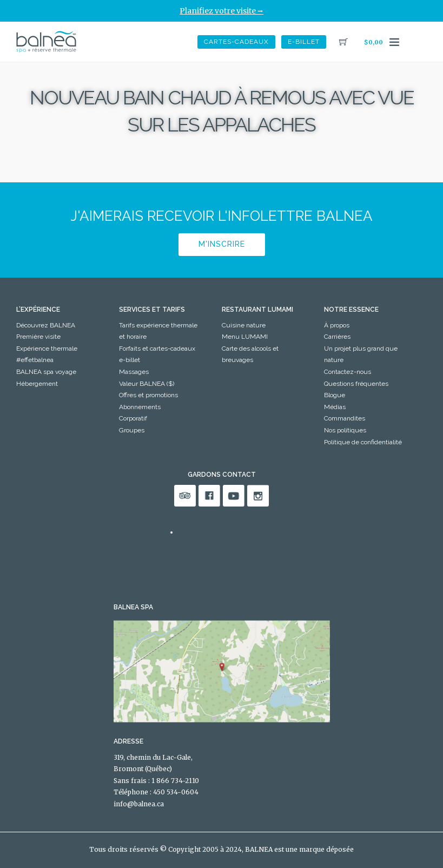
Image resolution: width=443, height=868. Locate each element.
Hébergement (37, 384)
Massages (134, 372)
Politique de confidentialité (363, 442)
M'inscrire (222, 244)
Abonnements (140, 407)
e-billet (304, 42)
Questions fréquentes (356, 384)
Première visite (38, 337)
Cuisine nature (244, 325)
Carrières (337, 337)
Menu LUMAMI (245, 337)
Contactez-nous (348, 372)
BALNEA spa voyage (46, 372)
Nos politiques (345, 430)
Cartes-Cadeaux (236, 42)
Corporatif (133, 418)
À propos (337, 325)
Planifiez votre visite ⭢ (221, 11)
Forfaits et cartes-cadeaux (157, 348)
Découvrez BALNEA (46, 325)
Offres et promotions (148, 395)
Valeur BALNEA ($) (147, 384)
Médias (335, 407)
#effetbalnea (35, 360)
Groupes (132, 430)
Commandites (345, 418)
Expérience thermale (47, 348)
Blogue (335, 395)
